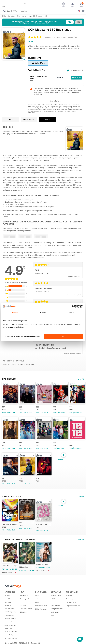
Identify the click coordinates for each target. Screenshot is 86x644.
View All (81, 379)
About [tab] (71, 313)
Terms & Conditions (11, 631)
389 (37, 407)
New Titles (8, 599)
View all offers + (56, 101)
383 (54, 442)
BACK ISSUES (9, 379)
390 (21, 407)
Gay (30, 16)
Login (52, 615)
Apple (37, 596)
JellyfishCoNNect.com (73, 606)
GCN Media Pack (42, 524)
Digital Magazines (41, 609)
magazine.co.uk (71, 602)
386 (4, 442)
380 (46, 16)
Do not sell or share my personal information (23, 336)
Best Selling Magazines (8, 604)
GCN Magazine (38, 16)
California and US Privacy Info (10, 627)
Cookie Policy (9, 635)
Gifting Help (24, 612)
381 (4, 478)
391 (4, 407)
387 (71, 407)
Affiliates (53, 599)
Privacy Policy (9, 622)
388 (54, 407)
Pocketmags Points (41, 606)
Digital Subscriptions (9, 16)
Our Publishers (9, 615)
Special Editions (12, 496)
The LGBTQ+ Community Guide (10, 524)
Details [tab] (43, 313)
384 (37, 442)
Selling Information (57, 609)
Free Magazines (10, 608)
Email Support (24, 599)
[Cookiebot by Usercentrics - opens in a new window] (74, 306)
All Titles (7, 596)
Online (37, 602)
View (4, 413)
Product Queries (56, 596)
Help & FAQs (24, 596)
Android (38, 599)
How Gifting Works (26, 609)
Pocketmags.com (72, 599)
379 (37, 478)
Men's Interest (22, 16)
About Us (69, 596)
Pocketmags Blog (10, 612)
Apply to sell (55, 612)
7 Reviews (47, 37)
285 (21, 522)
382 (71, 442)
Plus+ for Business (10, 619)
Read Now (76, 77)
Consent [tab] (15, 313)
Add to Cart (11, 413)
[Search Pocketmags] (5, 11)
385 (21, 442)
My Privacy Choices (11, 638)
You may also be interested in (19, 539)
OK (63, 336)
